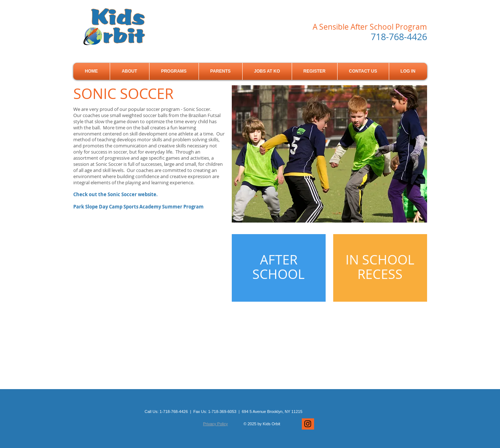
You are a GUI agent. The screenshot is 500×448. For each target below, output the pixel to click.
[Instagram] (308, 424)
